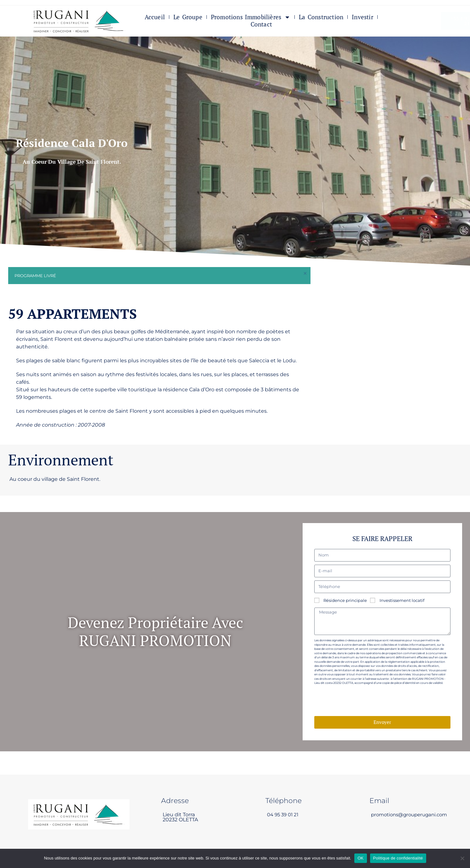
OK (360, 858)
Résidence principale (345, 600)
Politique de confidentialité (398, 858)
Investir (363, 17)
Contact (261, 24)
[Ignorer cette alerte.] (305, 274)
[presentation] (362, 701)
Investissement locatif (402, 600)
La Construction (321, 17)
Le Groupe (188, 17)
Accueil (155, 17)
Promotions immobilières (251, 17)
